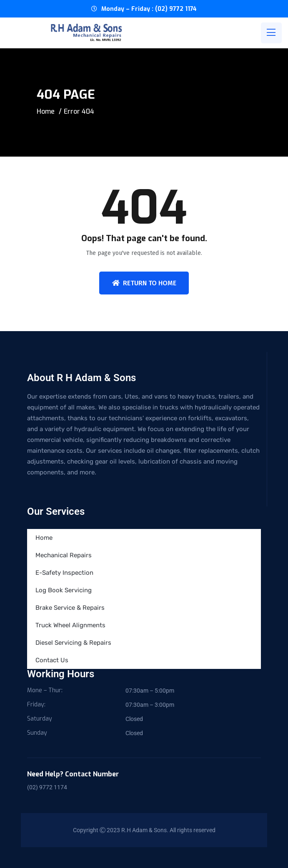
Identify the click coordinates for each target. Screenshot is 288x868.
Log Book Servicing (64, 590)
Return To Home (144, 283)
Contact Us (52, 660)
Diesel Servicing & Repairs (73, 643)
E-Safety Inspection (64, 573)
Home (46, 111)
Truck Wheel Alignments (70, 625)
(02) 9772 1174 (47, 787)
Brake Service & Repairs (70, 608)
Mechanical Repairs (64, 555)
